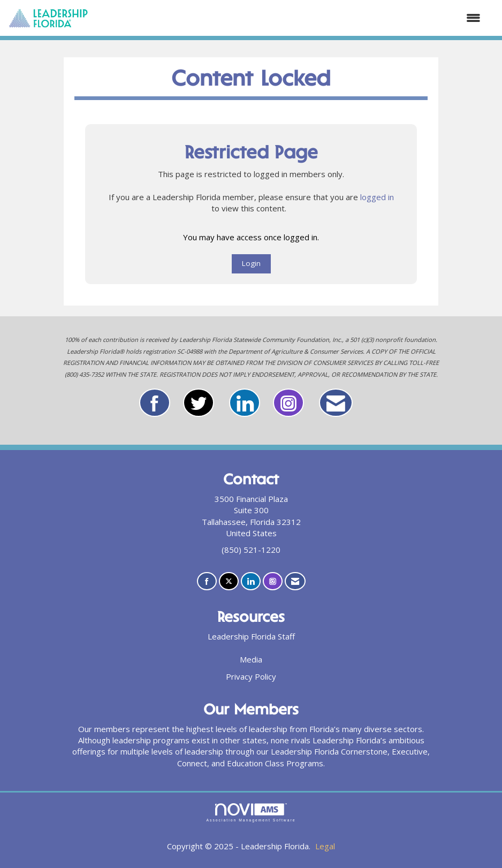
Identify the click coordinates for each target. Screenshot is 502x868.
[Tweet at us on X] (229, 581)
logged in (377, 197)
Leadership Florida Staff (251, 636)
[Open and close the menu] (290, 18)
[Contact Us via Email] (295, 581)
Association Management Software (251, 813)
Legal (325, 846)
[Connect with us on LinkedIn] (251, 581)
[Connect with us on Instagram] (273, 581)
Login (251, 263)
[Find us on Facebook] (207, 581)
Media (251, 659)
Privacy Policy (251, 676)
